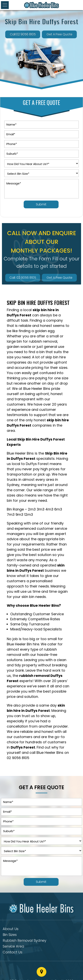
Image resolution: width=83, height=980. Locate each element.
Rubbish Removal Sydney (25, 941)
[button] (5, 5)
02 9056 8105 (18, 758)
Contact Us (13, 953)
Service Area (13, 947)
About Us (11, 929)
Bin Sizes (10, 935)
